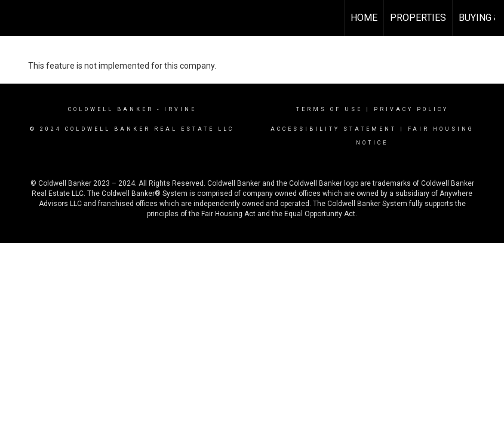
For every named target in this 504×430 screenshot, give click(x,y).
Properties (418, 18)
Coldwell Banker (111, 109)
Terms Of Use (329, 109)
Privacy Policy (411, 109)
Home (364, 18)
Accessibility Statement (334, 129)
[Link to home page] (15, 18)
